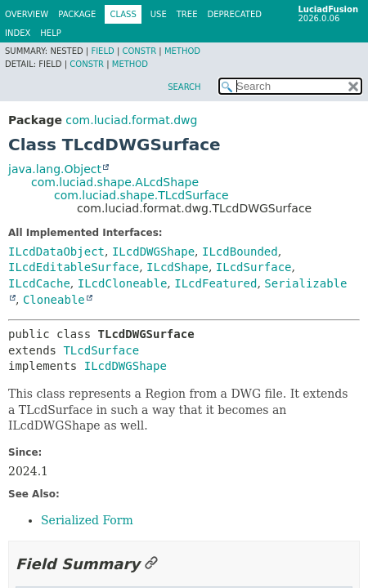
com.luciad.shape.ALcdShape (115, 182)
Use (159, 14)
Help (50, 33)
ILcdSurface (254, 267)
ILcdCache (39, 283)
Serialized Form (87, 520)
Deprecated (234, 14)
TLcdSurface (101, 350)
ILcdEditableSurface (74, 267)
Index (18, 33)
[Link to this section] (151, 564)
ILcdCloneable (123, 283)
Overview (27, 14)
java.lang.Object (55, 169)
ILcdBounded (240, 252)
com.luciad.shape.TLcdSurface (141, 195)
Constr (139, 51)
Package (77, 14)
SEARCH (184, 87)
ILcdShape (177, 267)
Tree (187, 14)
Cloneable (54, 300)
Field (102, 51)
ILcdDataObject (56, 252)
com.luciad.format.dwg (131, 120)
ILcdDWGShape (153, 252)
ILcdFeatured (215, 283)
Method (182, 51)
